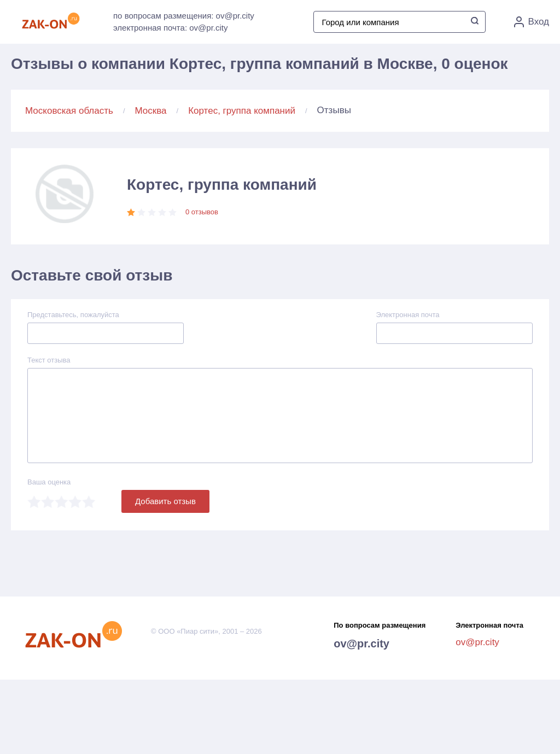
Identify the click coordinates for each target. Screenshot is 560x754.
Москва (151, 111)
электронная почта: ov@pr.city (170, 28)
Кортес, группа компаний (242, 111)
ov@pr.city (361, 644)
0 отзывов (202, 212)
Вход (532, 22)
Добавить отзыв (165, 501)
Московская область (69, 111)
